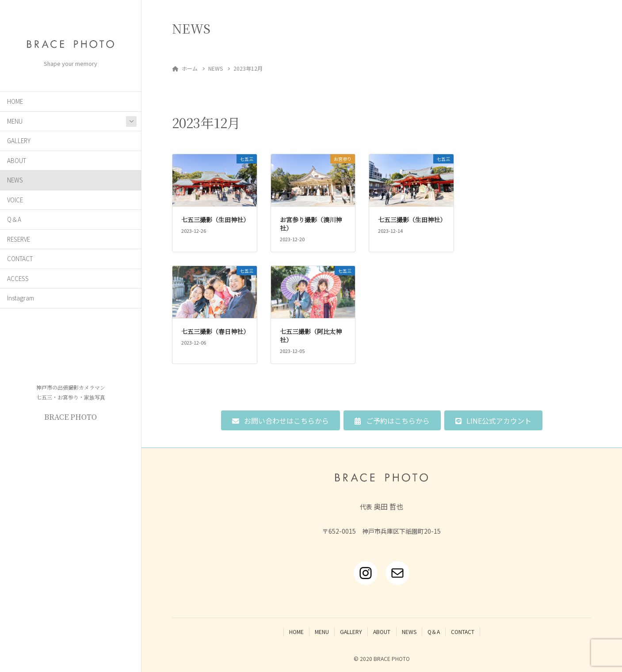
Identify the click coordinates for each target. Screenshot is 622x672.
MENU (15, 121)
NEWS (15, 180)
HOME (15, 101)
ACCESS (18, 278)
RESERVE (19, 239)
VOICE (15, 200)
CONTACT (20, 258)
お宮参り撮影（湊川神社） (311, 224)
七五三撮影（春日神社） (215, 331)
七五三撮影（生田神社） (215, 220)
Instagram (21, 298)
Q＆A (14, 219)
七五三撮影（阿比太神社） (311, 336)
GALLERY (19, 140)
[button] (280, 420)
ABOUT (17, 160)
